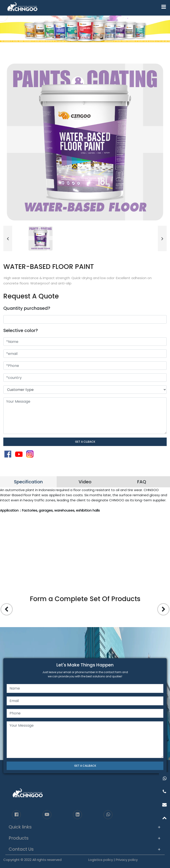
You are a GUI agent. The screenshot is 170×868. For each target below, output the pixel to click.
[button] (8, 238)
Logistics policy (101, 860)
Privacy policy (127, 860)
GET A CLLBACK (85, 442)
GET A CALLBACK (85, 766)
